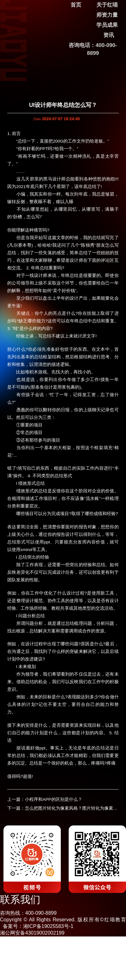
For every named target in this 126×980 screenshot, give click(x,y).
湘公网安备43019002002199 (32, 933)
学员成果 (107, 25)
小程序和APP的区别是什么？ (53, 799)
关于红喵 (107, 5)
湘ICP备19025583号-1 (48, 926)
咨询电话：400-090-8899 (93, 49)
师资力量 (107, 15)
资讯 (109, 35)
